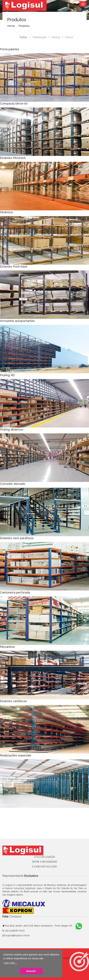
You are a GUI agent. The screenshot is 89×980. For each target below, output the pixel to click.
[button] (79, 962)
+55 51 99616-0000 (14, 931)
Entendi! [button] (31, 971)
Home (11, 26)
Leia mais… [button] (10, 963)
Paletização (40, 37)
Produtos (24, 26)
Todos (23, 37)
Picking (56, 37)
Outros (69, 37)
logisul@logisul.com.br (18, 935)
